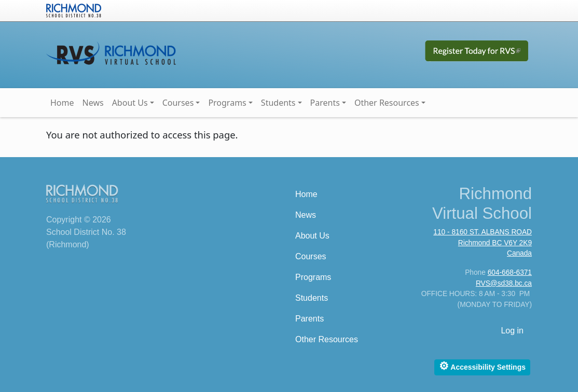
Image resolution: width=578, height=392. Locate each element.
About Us (130, 103)
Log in (512, 331)
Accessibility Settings (482, 366)
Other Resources (387, 103)
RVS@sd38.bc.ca (504, 283)
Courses (178, 103)
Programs (227, 103)
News (93, 103)
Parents (325, 103)
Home (62, 103)
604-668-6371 (510, 272)
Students (278, 103)
